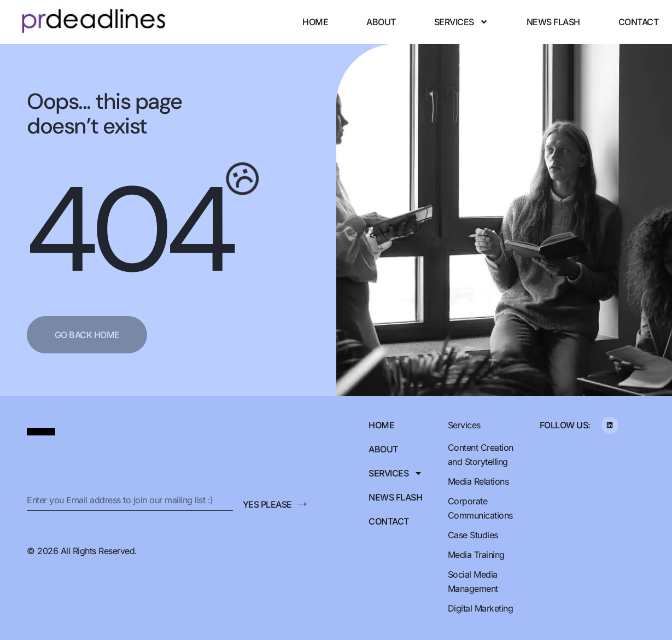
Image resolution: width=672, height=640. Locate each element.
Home (315, 22)
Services (461, 22)
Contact (639, 22)
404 (128, 230)
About (381, 22)
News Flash (553, 22)
